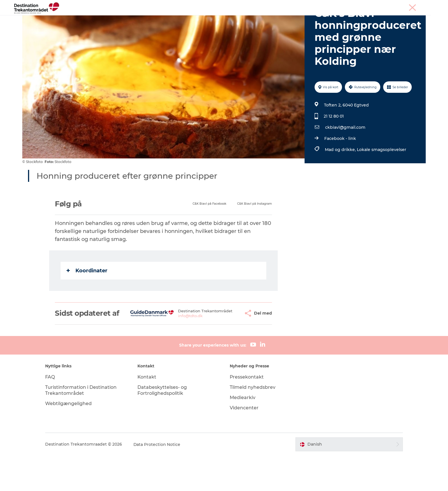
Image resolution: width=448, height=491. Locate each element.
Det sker (237, 18)
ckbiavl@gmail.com (345, 154)
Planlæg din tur (271, 18)
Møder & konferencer (385, 5)
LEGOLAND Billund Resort (191, 18)
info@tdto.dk (177, 349)
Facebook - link (340, 166)
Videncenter (244, 443)
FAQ (52, 412)
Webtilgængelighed (70, 439)
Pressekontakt (247, 412)
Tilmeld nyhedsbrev (253, 423)
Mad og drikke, (341, 177)
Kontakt (148, 412)
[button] (225, 345)
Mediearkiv (243, 433)
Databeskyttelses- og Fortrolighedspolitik (163, 426)
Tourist (356, 5)
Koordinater (87, 298)
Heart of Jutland (136, 18)
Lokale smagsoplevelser (382, 177)
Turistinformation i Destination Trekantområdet (83, 426)
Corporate (417, 5)
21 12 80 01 (334, 143)
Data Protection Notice (159, 480)
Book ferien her (313, 18)
